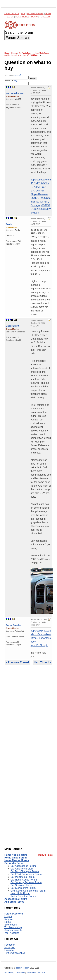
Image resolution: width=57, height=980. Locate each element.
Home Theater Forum (17, 860)
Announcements (13, 930)
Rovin (9, 224)
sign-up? (18, 75)
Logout (8, 916)
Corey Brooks (13, 625)
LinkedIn (9, 950)
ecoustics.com (22, 968)
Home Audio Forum (16, 855)
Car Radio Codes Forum (24, 880)
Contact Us (20, 972)
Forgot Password (14, 914)
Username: (17, 77)
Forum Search (17, 38)
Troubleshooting (13, 927)
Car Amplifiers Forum (22, 869)
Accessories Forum (16, 899)
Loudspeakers (35, 14)
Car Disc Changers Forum (25, 871)
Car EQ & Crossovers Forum (26, 874)
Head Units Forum (20, 893)
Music (35, 17)
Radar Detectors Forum (23, 896)
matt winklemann (15, 93)
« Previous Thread (17, 662)
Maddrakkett (12, 326)
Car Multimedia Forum (22, 877)
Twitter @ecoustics (15, 953)
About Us (9, 972)
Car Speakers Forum (22, 885)
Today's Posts (45, 855)
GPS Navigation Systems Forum (28, 891)
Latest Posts (12, 14)
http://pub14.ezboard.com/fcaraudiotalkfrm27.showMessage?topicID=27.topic (41, 638)
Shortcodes (11, 925)
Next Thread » (43, 662)
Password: (17, 82)
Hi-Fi (23, 14)
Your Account (12, 933)
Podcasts (45, 17)
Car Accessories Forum (23, 866)
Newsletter (31, 972)
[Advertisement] (28, 756)
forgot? (16, 81)
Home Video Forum (16, 858)
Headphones (22, 17)
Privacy (41, 972)
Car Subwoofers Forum (23, 888)
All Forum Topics (14, 902)
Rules (8, 922)
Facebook (10, 945)
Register (9, 919)
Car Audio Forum (14, 863)
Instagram (10, 947)
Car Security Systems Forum (26, 882)
